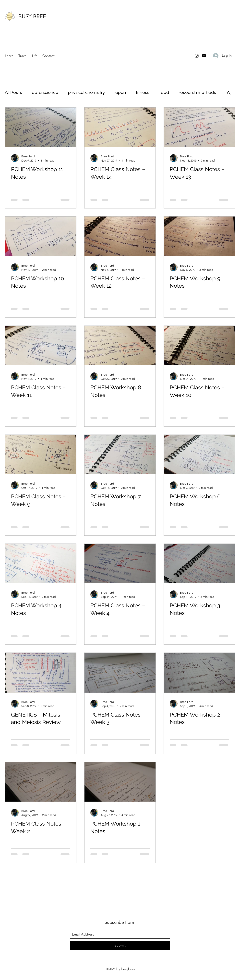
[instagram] (197, 56)
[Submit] (120, 945)
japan (120, 93)
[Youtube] (204, 56)
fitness (143, 93)
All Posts (13, 93)
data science (45, 93)
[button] (229, 93)
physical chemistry (86, 93)
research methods (197, 93)
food (164, 93)
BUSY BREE (32, 16)
